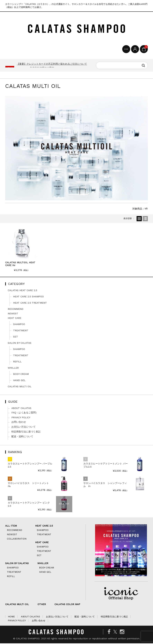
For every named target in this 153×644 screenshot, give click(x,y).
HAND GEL (19, 381)
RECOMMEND (16, 310)
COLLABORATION (17, 539)
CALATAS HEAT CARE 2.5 (22, 291)
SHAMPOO (19, 325)
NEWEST (13, 314)
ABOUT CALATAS (21, 409)
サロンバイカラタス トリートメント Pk (30, 485)
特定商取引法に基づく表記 (26, 432)
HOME (11, 617)
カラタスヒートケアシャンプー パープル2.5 (30, 466)
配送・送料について (22, 437)
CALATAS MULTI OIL (20, 387)
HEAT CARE (15, 319)
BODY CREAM (21, 375)
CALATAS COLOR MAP (67, 605)
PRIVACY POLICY (21, 418)
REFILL (17, 362)
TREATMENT (21, 331)
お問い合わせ (19, 423)
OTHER (42, 605)
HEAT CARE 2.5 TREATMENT (30, 303)
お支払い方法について (24, 427)
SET (16, 337)
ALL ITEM (11, 526)
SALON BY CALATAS (20, 344)
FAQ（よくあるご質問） (25, 413)
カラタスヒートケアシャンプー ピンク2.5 (29, 505)
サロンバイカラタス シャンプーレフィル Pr (105, 485)
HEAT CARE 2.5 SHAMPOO (28, 297)
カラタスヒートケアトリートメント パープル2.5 (106, 466)
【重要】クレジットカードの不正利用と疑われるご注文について (52, 65)
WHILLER (13, 368)
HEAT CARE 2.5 (44, 526)
